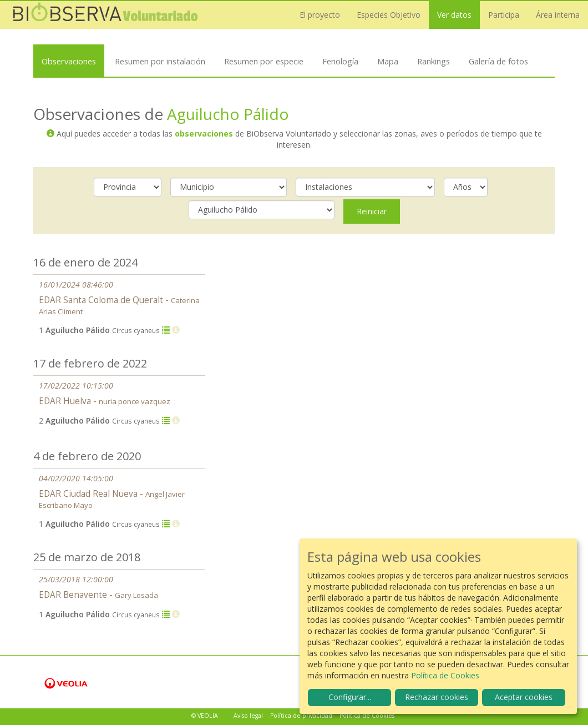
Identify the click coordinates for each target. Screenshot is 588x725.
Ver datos (454, 15)
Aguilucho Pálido (228, 114)
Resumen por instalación (160, 61)
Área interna (558, 15)
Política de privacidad (301, 716)
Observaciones (69, 61)
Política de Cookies (367, 716)
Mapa (388, 61)
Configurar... (350, 697)
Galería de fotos (498, 61)
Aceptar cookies (524, 697)
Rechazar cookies (437, 697)
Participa (504, 15)
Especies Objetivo (389, 15)
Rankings (434, 61)
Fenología (340, 61)
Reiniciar (372, 211)
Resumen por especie (264, 61)
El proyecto (320, 15)
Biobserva (105, 15)
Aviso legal (248, 716)
